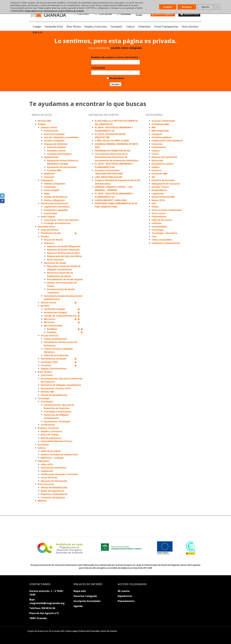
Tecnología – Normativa (164, 233)
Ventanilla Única (54, 27)
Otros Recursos (49, 478)
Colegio (37, 27)
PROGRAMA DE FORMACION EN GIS (112, 151)
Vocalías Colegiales (54, 141)
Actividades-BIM (160, 124)
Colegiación (47, 180)
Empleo (155, 167)
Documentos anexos (162, 164)
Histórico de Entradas (163, 180)
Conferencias (48, 425)
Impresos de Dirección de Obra (63, 253)
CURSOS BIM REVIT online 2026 (110, 200)
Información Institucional (54, 203)
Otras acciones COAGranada (167, 210)
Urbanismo (144, 27)
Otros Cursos (159, 213)
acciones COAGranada (163, 121)
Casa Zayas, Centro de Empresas (61, 220)
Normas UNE (44, 121)
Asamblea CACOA (56, 151)
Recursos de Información (54, 481)
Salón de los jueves (51, 451)
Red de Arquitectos (51, 438)
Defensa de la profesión (164, 157)
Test (154, 236)
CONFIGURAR (17, 11)
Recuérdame (115, 78)
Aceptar (167, 7)
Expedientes (125, 596)
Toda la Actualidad (162, 240)
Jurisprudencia (159, 190)
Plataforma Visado (51, 233)
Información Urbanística (54, 468)
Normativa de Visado (55, 263)
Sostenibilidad (159, 227)
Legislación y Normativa (57, 207)
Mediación (49, 174)
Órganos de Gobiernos (56, 144)
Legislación (47, 471)
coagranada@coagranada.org (47, 603)
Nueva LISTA (158, 200)
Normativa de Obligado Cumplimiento (61, 385)
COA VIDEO (81, 14)
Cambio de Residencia (56, 197)
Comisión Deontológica (59, 154)
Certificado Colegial (54, 309)
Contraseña (98, 68)
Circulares (46, 365)
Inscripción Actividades (87, 601)
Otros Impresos (55, 260)
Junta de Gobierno (57, 147)
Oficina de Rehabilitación (54, 395)
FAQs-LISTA (47, 464)
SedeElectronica (189, 14)
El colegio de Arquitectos (57, 223)
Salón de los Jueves (162, 220)
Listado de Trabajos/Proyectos (60, 316)
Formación (116, 27)
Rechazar (186, 7)
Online (155, 207)
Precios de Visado (53, 240)
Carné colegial (51, 190)
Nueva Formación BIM (163, 197)
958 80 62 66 (48, 608)
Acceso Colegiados (164, 14)
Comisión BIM (54, 170)
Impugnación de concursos (166, 184)
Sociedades (50, 187)
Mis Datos (49, 322)
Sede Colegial (48, 217)
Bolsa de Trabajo (50, 435)
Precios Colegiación (54, 200)
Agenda (78, 606)
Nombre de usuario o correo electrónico (115, 57)
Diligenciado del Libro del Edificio (64, 256)
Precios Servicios (50, 336)
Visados (45, 236)
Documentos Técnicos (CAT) (56, 388)
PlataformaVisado (141, 14)
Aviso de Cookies (109, 631)
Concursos (157, 144)
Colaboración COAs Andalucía (167, 141)
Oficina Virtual (48, 303)
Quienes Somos (49, 127)
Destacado (157, 160)
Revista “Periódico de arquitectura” (60, 454)
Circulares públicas (162, 137)
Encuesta (157, 170)
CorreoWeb (125, 14)
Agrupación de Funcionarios (62, 167)
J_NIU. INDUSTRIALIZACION (108, 177)
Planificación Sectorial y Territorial (59, 474)
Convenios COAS (49, 362)
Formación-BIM (159, 174)
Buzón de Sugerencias (53, 491)
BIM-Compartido (160, 131)
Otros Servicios (190, 27)
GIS (153, 177)
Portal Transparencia (166, 27)
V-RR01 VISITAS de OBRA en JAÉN (112, 141)
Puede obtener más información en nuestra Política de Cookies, (54, 11)
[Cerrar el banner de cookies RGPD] (217, 7)
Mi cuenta (124, 591)
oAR (154, 203)
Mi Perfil (45, 306)
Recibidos (52, 329)
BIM (154, 127)
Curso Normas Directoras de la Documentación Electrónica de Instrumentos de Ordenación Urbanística (116, 157)
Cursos (155, 154)
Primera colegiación (55, 184)
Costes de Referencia (55, 339)
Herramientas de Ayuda (53, 359)
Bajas (47, 193)
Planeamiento (159, 217)
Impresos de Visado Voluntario (63, 250)
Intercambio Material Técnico (57, 441)
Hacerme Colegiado (85, 596)
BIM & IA (37, 32)
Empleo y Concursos (96, 27)
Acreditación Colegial (55, 312)
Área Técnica (74, 27)
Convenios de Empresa (53, 497)
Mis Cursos (50, 319)
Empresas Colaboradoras (54, 494)
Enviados (52, 332)
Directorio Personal (54, 134)
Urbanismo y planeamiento (166, 243)
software (157, 223)
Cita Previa (47, 375)
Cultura (130, 27)
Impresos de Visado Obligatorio (64, 246)
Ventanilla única (46, 227)
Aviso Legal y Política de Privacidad (83, 631)
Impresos (49, 243)
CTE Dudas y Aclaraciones (58, 412)
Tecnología (44, 398)
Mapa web (80, 591)
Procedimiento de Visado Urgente (65, 279)
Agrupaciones (51, 157)
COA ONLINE (103, 14)
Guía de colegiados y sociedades (61, 137)
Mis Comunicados (53, 326)
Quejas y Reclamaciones (54, 368)
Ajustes (205, 7)
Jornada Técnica (160, 187)
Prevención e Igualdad (56, 210)
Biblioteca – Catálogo (52, 458)
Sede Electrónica (50, 230)
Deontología (50, 213)
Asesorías (49, 177)
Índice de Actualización (56, 355)
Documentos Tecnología (57, 421)
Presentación (51, 131)
